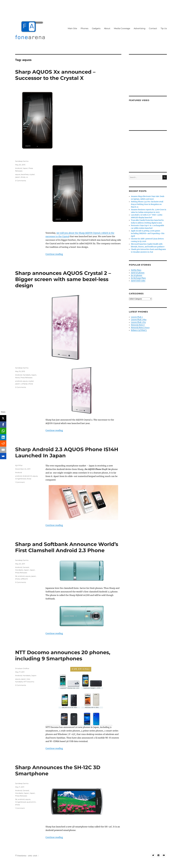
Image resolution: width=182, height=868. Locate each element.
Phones (84, 28)
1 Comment (20, 482)
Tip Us (164, 28)
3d (16, 576)
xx (27, 177)
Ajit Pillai (19, 465)
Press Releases (26, 378)
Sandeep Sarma (22, 161)
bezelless (25, 174)
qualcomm (31, 802)
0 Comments (21, 181)
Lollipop (24, 384)
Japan (25, 168)
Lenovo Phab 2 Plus (139, 320)
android (18, 381)
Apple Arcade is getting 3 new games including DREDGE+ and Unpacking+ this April (148, 233)
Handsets (27, 375)
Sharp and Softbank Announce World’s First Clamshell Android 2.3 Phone (67, 547)
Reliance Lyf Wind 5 (139, 330)
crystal (32, 174)
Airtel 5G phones (138, 273)
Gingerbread (20, 479)
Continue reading (54, 254)
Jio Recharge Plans (138, 278)
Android (19, 168)
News (17, 378)
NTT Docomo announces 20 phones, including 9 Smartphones (63, 655)
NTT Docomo (29, 682)
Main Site (72, 28)
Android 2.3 (27, 476)
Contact (153, 28)
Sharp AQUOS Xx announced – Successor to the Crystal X (55, 75)
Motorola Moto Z (138, 325)
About (107, 28)
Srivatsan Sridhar (22, 668)
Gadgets (96, 28)
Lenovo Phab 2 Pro (138, 322)
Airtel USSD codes (138, 281)
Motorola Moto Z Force (140, 328)
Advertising (140, 28)
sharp (23, 177)
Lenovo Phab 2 (137, 317)
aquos (18, 174)
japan (18, 177)
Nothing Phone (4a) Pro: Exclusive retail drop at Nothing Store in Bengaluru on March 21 (147, 204)
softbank (24, 579)
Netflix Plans (136, 270)
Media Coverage (122, 28)
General (26, 567)
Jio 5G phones (137, 275)
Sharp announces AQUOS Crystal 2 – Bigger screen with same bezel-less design (63, 279)
